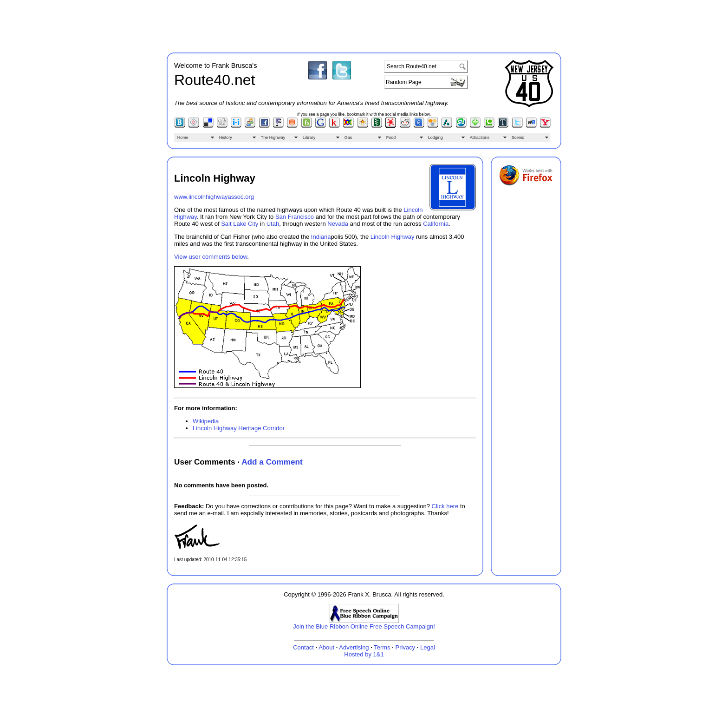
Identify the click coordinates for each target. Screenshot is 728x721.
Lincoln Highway (393, 237)
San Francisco (295, 217)
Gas (348, 138)
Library (309, 138)
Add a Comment (272, 462)
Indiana (321, 237)
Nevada (338, 224)
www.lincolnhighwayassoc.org (214, 197)
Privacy (406, 647)
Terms (382, 647)
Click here (445, 506)
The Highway (273, 138)
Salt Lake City (240, 224)
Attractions (480, 138)
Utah (273, 224)
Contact (303, 647)
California (436, 224)
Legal (428, 647)
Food (391, 138)
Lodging (435, 138)
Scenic (518, 138)
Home (183, 138)
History (226, 138)
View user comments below (211, 257)
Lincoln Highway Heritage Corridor (239, 428)
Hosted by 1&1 (364, 654)
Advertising (354, 647)
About (326, 647)
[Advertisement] (364, 25)
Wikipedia (206, 421)
